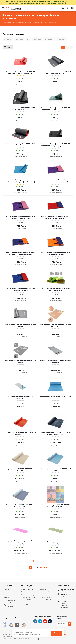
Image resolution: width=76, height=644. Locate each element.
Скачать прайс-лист (47, 592)
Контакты (43, 589)
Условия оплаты (27, 589)
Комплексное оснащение (47, 598)
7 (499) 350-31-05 (68, 590)
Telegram (40, 621)
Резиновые (19, 39)
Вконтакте (35, 621)
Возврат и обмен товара (29, 598)
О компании (8, 586)
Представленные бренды (11, 606)
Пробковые (37, 39)
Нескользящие (61, 39)
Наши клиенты (8, 595)
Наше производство (10, 592)
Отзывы (6, 597)
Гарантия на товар (28, 595)
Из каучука (48, 39)
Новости (6, 589)
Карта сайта (44, 602)
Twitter (50, 621)
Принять (57, 633)
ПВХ (28, 39)
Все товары (44, 567)
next (49, 567)
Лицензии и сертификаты (11, 601)
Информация (26, 586)
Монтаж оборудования (29, 603)
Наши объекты (45, 595)
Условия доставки (28, 592)
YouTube (45, 621)
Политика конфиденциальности (40, 637)
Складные (8, 39)
